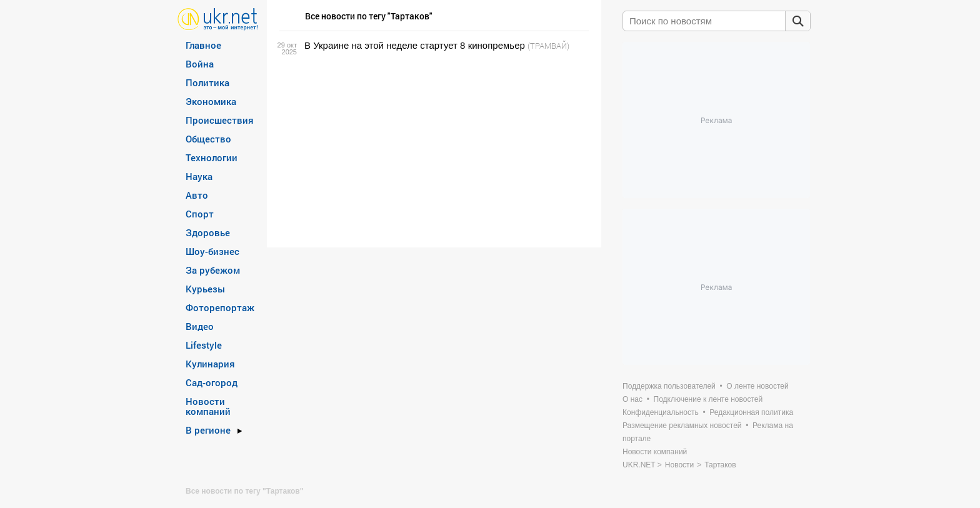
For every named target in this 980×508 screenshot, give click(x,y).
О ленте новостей (757, 386)
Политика (207, 82)
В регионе (208, 430)
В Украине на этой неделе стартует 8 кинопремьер (415, 45)
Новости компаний (208, 406)
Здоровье (208, 232)
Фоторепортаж (220, 307)
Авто (197, 195)
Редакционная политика (751, 412)
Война (200, 64)
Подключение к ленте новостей (708, 399)
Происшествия (220, 120)
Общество (208, 139)
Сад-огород (212, 382)
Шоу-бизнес (212, 251)
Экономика (211, 101)
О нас (632, 399)
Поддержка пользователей (669, 386)
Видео (200, 326)
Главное (203, 45)
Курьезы (205, 289)
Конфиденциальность (661, 412)
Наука (199, 176)
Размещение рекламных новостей (682, 426)
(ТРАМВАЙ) (548, 46)
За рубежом (213, 270)
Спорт (200, 214)
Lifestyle (204, 345)
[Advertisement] (432, 149)
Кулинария (210, 364)
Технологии (212, 157)
